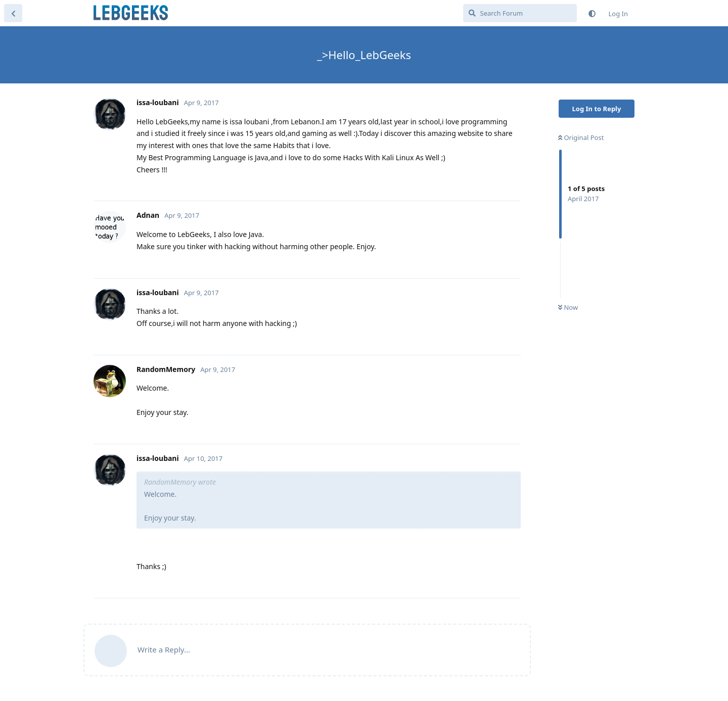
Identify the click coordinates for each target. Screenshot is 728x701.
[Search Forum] (520, 13)
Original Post (581, 137)
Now (568, 307)
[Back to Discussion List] (13, 13)
